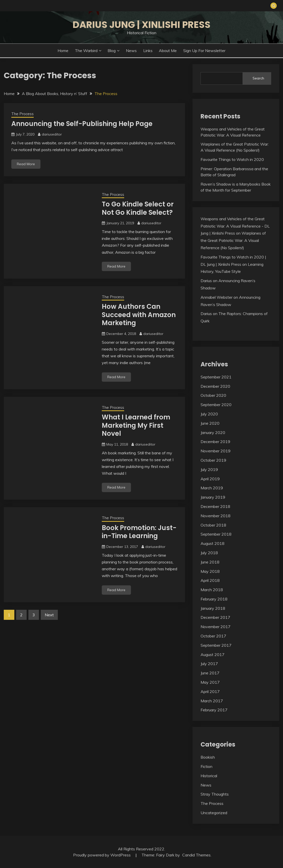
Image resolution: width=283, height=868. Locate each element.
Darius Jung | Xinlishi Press (141, 25)
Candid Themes (196, 855)
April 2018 (210, 580)
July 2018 (209, 553)
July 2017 (209, 664)
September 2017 (216, 645)
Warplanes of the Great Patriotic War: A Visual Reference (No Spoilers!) (233, 240)
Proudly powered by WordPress (102, 855)
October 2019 (213, 460)
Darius (206, 281)
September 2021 (216, 377)
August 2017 (213, 655)
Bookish (208, 757)
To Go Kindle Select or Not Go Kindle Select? (138, 208)
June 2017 (210, 673)
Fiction (206, 766)
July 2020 (209, 414)
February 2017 (214, 710)
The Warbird (86, 51)
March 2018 (212, 590)
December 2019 (215, 442)
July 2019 (209, 469)
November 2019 (216, 451)
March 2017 (212, 701)
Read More (26, 164)
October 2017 (213, 636)
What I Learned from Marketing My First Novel (136, 425)
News (131, 51)
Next (49, 615)
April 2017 (210, 691)
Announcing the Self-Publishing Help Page (82, 124)
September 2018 (216, 534)
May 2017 (210, 682)
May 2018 (210, 571)
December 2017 (215, 617)
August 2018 (213, 543)
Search (258, 78)
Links (148, 51)
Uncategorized (214, 813)
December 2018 (215, 506)
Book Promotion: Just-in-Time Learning (139, 532)
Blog (112, 51)
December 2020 (215, 386)
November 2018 (216, 516)
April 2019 (210, 479)
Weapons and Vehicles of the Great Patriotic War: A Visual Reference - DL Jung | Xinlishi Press (235, 226)
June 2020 (210, 423)
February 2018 (214, 599)
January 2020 (213, 432)
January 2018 (213, 608)
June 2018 (210, 562)
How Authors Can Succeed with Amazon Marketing (139, 315)
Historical (209, 776)
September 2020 (216, 405)
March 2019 (212, 488)
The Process (22, 114)
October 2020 (213, 395)
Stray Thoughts (215, 794)
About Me (168, 51)
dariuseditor (52, 134)
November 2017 (216, 627)
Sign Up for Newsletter (204, 51)
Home (63, 51)
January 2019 (213, 497)
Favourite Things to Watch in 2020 (232, 159)
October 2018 (213, 525)
